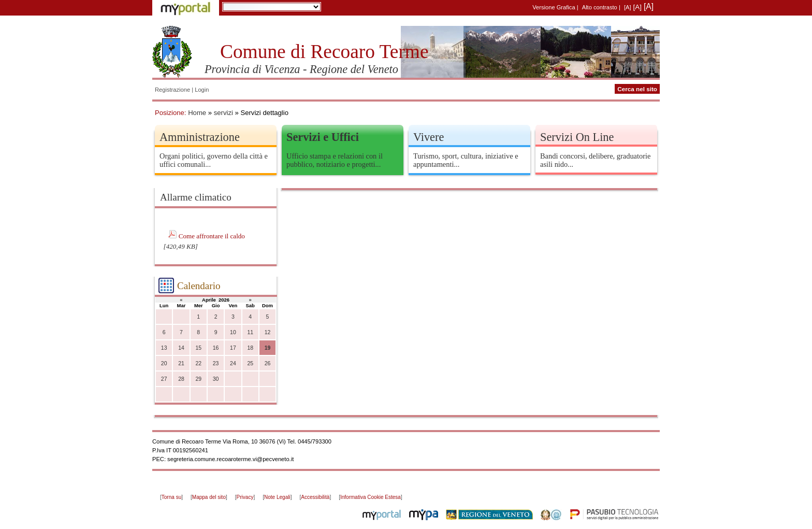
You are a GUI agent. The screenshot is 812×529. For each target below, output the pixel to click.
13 (164, 348)
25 (250, 363)
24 (233, 363)
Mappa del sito (209, 497)
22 (198, 363)
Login (202, 90)
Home (197, 113)
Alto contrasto (600, 7)
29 (198, 379)
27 (164, 379)
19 (268, 348)
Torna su (171, 497)
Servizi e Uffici (323, 137)
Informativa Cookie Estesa (371, 497)
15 (198, 348)
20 (164, 363)
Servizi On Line (577, 137)
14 (181, 348)
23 (216, 363)
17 (233, 348)
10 (233, 332)
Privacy (245, 497)
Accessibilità (315, 497)
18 (250, 348)
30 (216, 379)
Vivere (429, 137)
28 (181, 379)
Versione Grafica (554, 7)
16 (216, 348)
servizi (223, 113)
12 (268, 332)
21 (181, 363)
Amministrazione (200, 137)
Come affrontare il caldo (212, 236)
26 (268, 363)
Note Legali (277, 497)
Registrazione (172, 90)
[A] (628, 7)
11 (250, 332)
